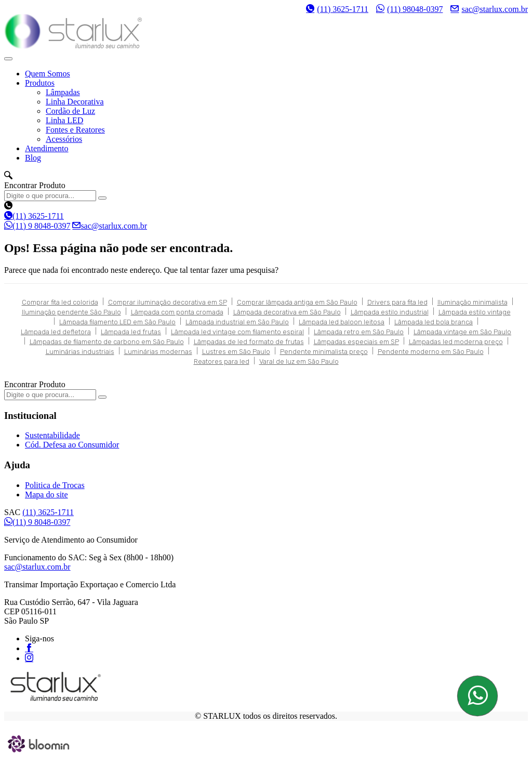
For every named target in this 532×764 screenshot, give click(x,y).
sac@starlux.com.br (489, 9)
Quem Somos (48, 74)
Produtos (40, 83)
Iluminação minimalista (473, 302)
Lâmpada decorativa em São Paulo (287, 312)
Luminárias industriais (80, 352)
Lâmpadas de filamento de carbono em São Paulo (107, 342)
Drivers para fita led (397, 302)
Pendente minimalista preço (324, 352)
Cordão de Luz (70, 111)
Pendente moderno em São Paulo (431, 352)
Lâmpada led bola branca (434, 322)
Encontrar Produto (35, 185)
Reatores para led (222, 361)
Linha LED (64, 120)
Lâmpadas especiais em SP (356, 342)
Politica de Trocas (55, 485)
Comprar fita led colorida (60, 302)
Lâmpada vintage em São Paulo (462, 332)
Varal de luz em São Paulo (299, 361)
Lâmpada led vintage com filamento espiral (237, 332)
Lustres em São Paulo (236, 352)
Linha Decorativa (75, 102)
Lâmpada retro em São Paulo (359, 332)
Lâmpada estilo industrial (390, 312)
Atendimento (47, 148)
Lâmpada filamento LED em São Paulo (117, 322)
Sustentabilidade (52, 435)
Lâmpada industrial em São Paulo (237, 322)
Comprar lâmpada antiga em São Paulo (297, 302)
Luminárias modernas (158, 352)
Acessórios (64, 139)
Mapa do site (46, 495)
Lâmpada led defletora (56, 332)
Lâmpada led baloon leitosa (342, 322)
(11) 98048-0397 (409, 9)
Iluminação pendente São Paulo (71, 312)
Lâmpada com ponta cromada (177, 312)
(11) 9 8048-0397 (37, 226)
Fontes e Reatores (75, 130)
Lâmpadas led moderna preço (456, 342)
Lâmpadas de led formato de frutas (249, 342)
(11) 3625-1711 (337, 9)
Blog (33, 158)
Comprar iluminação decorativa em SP (168, 302)
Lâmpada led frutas (131, 332)
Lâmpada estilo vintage (475, 312)
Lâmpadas (63, 92)
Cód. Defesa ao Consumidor (72, 445)
